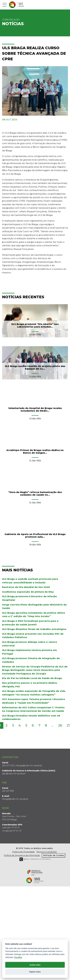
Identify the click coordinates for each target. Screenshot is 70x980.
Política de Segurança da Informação (22, 855)
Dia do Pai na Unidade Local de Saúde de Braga (32, 678)
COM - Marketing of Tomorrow (35, 859)
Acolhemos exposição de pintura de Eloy (28, 592)
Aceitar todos (35, 965)
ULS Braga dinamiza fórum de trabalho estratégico (34, 629)
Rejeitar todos (35, 972)
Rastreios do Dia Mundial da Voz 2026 (26, 587)
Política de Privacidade (23, 852)
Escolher (18, 957)
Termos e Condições (47, 852)
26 (60, 725)
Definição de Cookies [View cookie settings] (53, 855)
